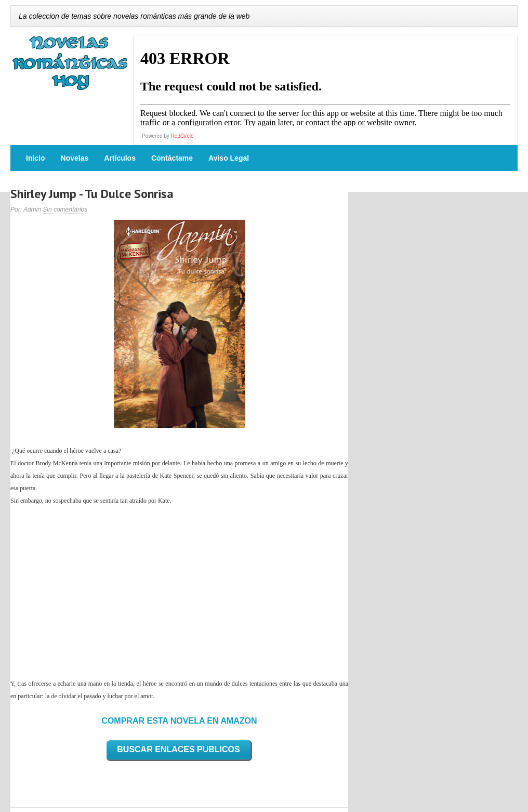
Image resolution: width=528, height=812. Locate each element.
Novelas (75, 158)
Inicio (36, 158)
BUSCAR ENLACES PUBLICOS (178, 749)
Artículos (120, 158)
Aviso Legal (229, 158)
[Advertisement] (179, 592)
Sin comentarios (65, 209)
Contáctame (172, 158)
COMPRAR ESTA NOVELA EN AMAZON (179, 721)
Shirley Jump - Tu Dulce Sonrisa (92, 194)
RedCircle (182, 136)
